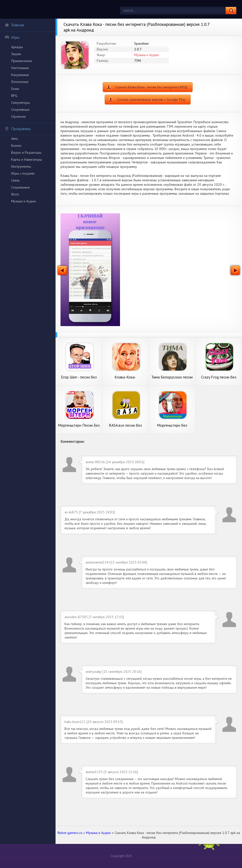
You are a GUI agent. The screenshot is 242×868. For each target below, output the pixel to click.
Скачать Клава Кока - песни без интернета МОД (151, 87)
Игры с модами (23, 173)
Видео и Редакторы (26, 152)
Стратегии (18, 116)
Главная (14, 25)
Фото (15, 194)
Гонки (15, 89)
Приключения (21, 61)
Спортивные (20, 110)
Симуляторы (20, 103)
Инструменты (21, 166)
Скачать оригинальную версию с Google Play (151, 100)
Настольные (20, 68)
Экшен (16, 54)
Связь (15, 180)
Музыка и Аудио (24, 201)
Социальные (20, 187)
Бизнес (16, 146)
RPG (14, 96)
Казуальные (20, 75)
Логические (20, 82)
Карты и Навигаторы (27, 159)
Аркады (17, 47)
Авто (15, 139)
